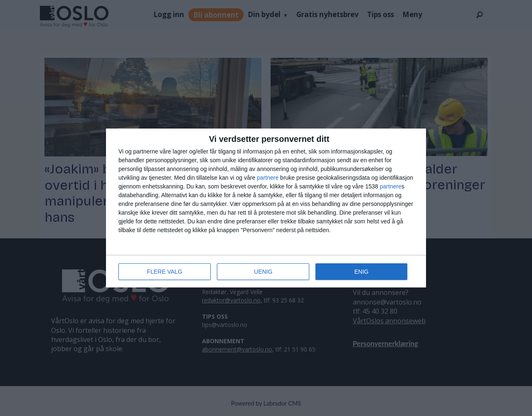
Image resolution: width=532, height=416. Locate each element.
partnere (268, 178)
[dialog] (266, 208)
